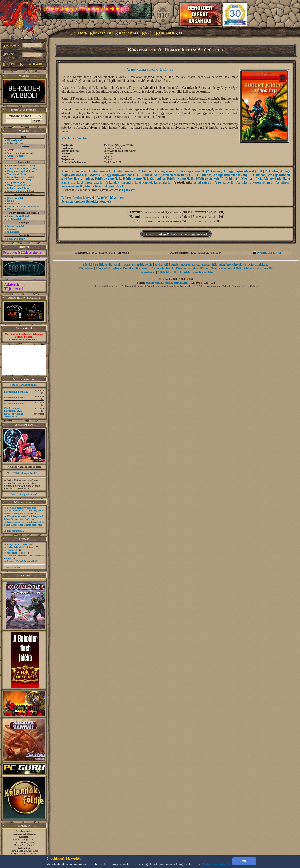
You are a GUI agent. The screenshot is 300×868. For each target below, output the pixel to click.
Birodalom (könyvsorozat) (21, 508)
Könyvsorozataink (187, 268)
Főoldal (88, 265)
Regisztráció (148, 272)
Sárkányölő (162, 265)
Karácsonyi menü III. (16, 392)
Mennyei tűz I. (252, 179)
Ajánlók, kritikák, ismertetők (23, 206)
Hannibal (12, 550)
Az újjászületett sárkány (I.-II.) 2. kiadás (183, 175)
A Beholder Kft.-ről (169, 272)
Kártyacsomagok (16, 171)
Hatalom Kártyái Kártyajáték (199, 265)
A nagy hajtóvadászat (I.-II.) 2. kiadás (251, 171)
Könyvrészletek (16, 209)
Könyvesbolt (103, 268)
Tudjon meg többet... (217, 864)
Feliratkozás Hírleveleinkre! (23, 253)
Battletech (158, 268)
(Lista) (31, 165)
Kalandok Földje (142, 265)
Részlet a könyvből (75, 138)
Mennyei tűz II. (275, 179)
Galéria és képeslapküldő (226, 268)
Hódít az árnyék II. (181, 179)
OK (244, 861)
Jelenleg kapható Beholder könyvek (86, 201)
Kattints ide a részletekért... (24, 339)
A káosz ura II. (92, 182)
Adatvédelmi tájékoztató (198, 272)
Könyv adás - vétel (17, 544)
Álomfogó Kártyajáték (232, 265)
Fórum (204, 268)
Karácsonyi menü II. (16, 398)
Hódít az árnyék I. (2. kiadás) (144, 179)
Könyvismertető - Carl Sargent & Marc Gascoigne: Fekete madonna (24, 523)
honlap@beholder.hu (24, 834)
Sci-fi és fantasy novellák (258, 268)
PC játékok (13, 182)
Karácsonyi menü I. (15, 403)
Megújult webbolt (17, 553)
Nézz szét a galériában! (24, 494)
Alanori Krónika (123, 268)
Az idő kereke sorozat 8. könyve (150, 70)
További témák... (13, 567)
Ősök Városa (122, 265)
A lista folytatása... (14, 531)
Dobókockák (14, 188)
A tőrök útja (183, 182)
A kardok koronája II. (155, 182)
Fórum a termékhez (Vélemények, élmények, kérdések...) (176, 234)
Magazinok (13, 174)
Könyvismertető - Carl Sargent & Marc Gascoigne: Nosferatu (24, 518)
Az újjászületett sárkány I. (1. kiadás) (240, 175)
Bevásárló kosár (16, 239)
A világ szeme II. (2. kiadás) (201, 171)
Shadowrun (142, 268)
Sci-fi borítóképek (17, 219)
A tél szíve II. (225, 182)
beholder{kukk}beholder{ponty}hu (167, 283)
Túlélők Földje (103, 265)
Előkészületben (15, 143)
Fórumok (12, 229)
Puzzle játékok (15, 180)
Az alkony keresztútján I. (255, 182)
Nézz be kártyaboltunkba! (24, 385)
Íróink (11, 201)
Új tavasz (128, 190)
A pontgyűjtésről (16, 156)
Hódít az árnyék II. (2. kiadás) (218, 179)
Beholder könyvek (17, 165)
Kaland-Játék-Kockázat (20, 547)
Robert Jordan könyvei (78, 198)
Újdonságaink (15, 140)
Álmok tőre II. (115, 186)
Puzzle (174, 265)
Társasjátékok (15, 185)
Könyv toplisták (16, 226)
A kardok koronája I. (121, 182)
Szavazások (13, 232)
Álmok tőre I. (94, 186)
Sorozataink (14, 203)
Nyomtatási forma (269, 253)
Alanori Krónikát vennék (21, 561)
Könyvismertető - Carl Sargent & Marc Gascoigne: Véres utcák (24, 512)
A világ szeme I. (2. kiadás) (133, 171)
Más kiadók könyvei (18, 168)
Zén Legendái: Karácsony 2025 (13, 409)
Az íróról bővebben (110, 198)
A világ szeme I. (100, 171)
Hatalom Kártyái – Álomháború (15, 415)
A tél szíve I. (203, 182)
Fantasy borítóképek (18, 216)
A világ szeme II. (167, 171)
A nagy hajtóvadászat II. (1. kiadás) (127, 175)
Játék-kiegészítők (17, 177)
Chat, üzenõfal (15, 198)
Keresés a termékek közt (21, 191)
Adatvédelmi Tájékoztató (14, 287)
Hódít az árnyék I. (108, 179)
